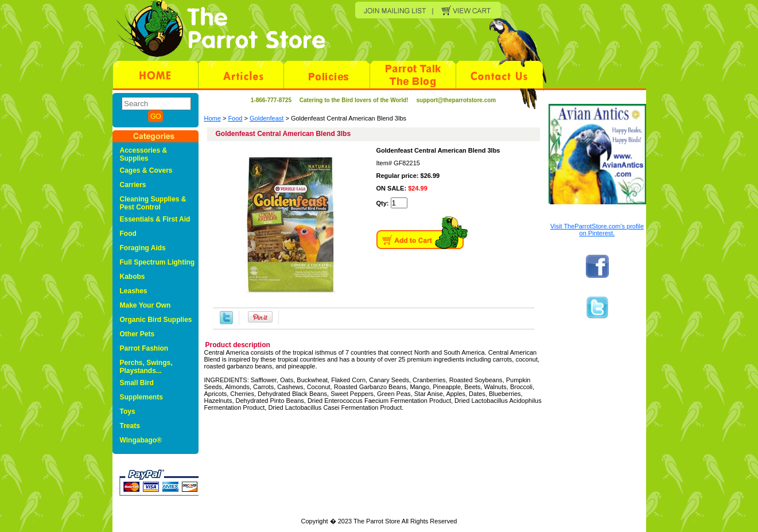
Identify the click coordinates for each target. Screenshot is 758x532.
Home (213, 118)
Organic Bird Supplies (156, 320)
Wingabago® (141, 440)
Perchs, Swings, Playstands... (146, 367)
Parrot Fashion (144, 348)
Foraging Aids (143, 248)
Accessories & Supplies (144, 154)
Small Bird (137, 383)
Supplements (141, 397)
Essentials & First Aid (155, 219)
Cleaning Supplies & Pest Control (153, 203)
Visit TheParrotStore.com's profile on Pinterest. (597, 230)
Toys (128, 411)
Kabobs (133, 277)
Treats (130, 426)
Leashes (134, 291)
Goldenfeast (267, 118)
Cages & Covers (146, 170)
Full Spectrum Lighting (158, 262)
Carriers (133, 185)
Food (235, 118)
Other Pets (137, 334)
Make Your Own (145, 305)
